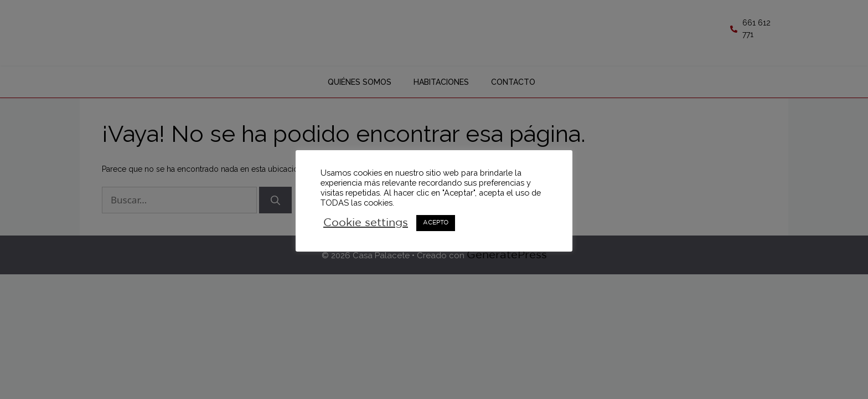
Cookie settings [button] (366, 223)
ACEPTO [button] (436, 223)
